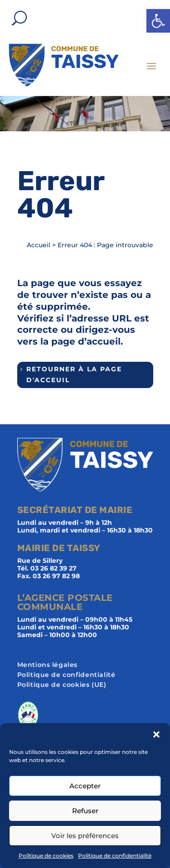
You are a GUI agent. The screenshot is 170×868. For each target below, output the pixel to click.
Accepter (85, 786)
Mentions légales (48, 665)
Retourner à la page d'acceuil (74, 374)
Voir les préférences (85, 836)
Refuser (85, 811)
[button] (158, 21)
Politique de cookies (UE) (62, 685)
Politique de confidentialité (115, 856)
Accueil (39, 245)
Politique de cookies (46, 856)
